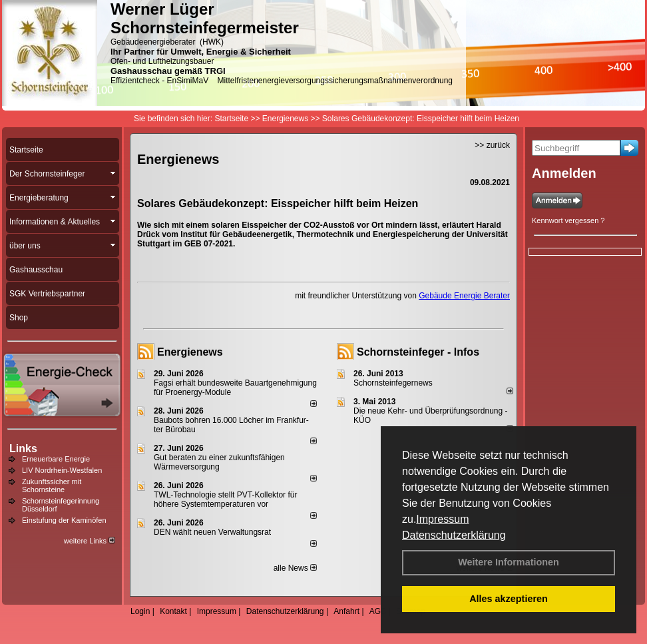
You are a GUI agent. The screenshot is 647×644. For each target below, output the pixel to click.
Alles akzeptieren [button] (509, 599)
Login (140, 611)
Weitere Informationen (509, 562)
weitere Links (90, 541)
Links (23, 449)
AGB (378, 611)
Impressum (442, 519)
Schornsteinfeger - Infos (418, 352)
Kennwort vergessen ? (568, 220)
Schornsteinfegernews (393, 383)
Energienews (190, 352)
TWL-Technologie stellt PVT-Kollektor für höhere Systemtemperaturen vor (225, 499)
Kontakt (173, 611)
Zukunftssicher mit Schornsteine (52, 485)
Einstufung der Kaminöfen (64, 520)
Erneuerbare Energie (56, 459)
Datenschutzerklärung (454, 535)
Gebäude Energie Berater (464, 296)
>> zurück (492, 145)
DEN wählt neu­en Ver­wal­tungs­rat (212, 532)
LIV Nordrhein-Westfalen (62, 470)
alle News (295, 568)
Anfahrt (346, 611)
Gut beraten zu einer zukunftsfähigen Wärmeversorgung (219, 462)
